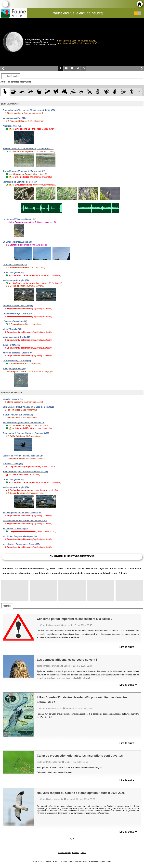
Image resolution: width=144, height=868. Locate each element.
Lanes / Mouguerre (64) (13, 272)
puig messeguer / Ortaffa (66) (16, 337)
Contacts (75, 853)
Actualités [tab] (7, 606)
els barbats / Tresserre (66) (15, 528)
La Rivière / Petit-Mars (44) (15, 265)
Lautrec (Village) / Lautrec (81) (17, 361)
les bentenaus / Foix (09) (14, 118)
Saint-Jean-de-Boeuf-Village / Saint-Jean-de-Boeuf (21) (28, 407)
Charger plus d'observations (72, 556)
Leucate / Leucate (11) (13, 399)
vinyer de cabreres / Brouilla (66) (18, 353)
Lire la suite (128, 647)
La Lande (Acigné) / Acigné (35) (17, 242)
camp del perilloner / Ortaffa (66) (18, 306)
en (140, 13)
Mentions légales (64, 853)
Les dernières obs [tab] (11, 76)
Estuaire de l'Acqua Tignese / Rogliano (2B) (23, 456)
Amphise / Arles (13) (12, 126)
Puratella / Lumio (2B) (13, 464)
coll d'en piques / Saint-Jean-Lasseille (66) (22, 513)
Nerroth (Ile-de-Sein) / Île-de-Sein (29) (20, 182)
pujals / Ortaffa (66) (12, 345)
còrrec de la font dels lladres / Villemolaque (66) (25, 521)
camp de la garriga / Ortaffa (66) (17, 313)
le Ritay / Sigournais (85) (14, 369)
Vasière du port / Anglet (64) (16, 280)
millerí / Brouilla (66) (12, 329)
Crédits (83, 853)
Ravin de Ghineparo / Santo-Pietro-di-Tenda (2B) (25, 472)
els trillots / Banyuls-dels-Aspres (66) (20, 536)
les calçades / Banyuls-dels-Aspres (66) (21, 544)
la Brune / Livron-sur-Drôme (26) (18, 415)
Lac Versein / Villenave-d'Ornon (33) (19, 219)
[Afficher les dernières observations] (16, 82)
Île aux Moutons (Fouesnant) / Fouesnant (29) (24, 171)
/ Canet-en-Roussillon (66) (15, 321)
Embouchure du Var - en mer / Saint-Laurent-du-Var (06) (29, 110)
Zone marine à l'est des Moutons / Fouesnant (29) (26, 433)
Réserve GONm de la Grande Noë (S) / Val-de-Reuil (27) (28, 149)
